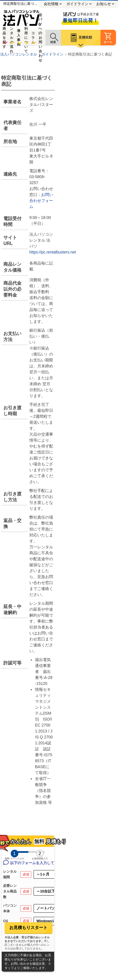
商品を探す (4, 38)
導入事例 (19, 38)
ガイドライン (53, 54)
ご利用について (26, 38)
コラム (33, 38)
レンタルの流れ (12, 38)
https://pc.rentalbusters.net (53, 252)
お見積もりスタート (28, 927)
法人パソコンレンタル (19, 54)
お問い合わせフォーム (41, 201)
